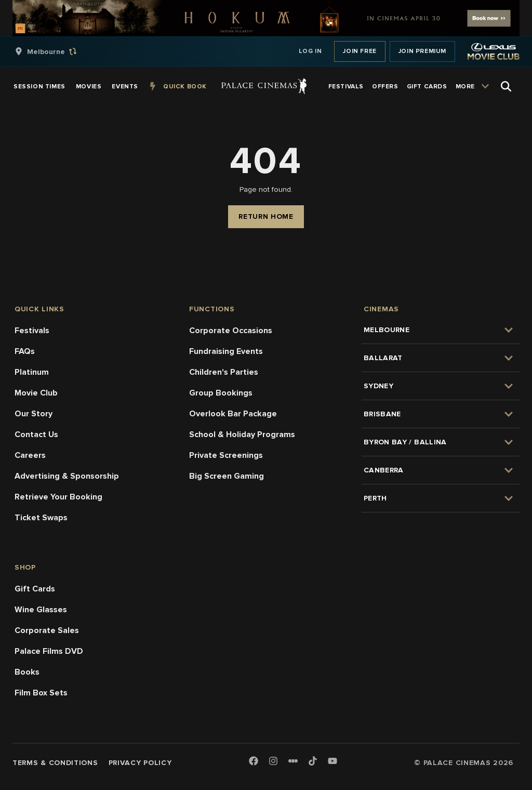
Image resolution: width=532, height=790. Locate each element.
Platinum (32, 372)
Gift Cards (35, 589)
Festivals (32, 331)
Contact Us (36, 434)
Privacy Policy (140, 763)
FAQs (25, 351)
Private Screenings (226, 455)
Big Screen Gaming (227, 476)
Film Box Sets (41, 693)
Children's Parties (224, 372)
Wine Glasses (41, 610)
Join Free (360, 51)
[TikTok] (313, 761)
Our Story (34, 414)
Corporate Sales (47, 630)
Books (27, 672)
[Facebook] (254, 762)
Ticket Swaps (41, 518)
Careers (30, 455)
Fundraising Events (226, 351)
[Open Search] (506, 86)
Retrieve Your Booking (58, 497)
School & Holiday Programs (242, 434)
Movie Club (36, 393)
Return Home (266, 216)
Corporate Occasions (231, 331)
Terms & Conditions (55, 763)
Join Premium (422, 51)
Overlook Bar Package (233, 414)
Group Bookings (221, 393)
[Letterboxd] (293, 761)
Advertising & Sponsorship (67, 476)
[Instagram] (273, 762)
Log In (310, 51)
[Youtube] (332, 762)
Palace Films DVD (49, 651)
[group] (57, 51)
